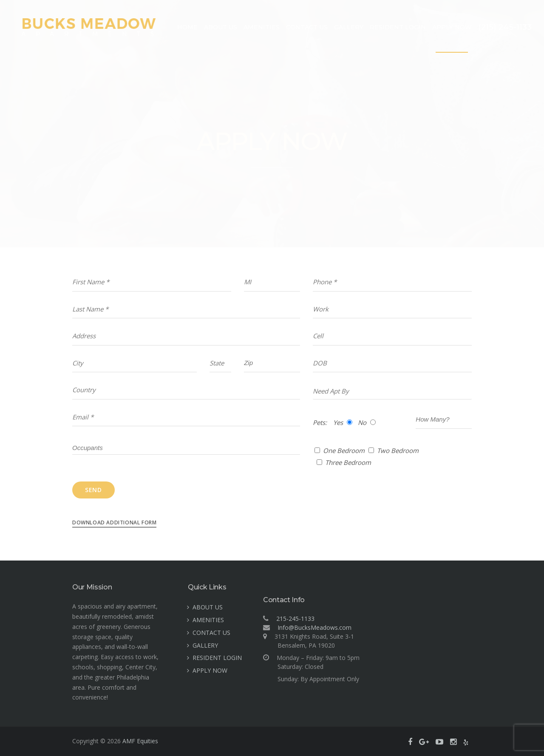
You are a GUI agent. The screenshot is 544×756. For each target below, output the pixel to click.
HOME (187, 27)
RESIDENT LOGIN (398, 27)
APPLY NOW (452, 27)
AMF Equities (140, 741)
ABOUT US (221, 27)
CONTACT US (307, 27)
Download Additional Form (114, 522)
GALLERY (349, 27)
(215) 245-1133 (505, 27)
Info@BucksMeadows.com (314, 627)
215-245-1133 (295, 619)
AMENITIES (262, 27)
